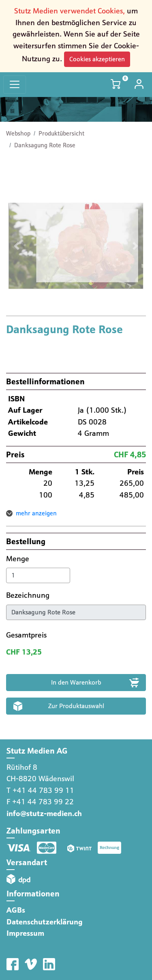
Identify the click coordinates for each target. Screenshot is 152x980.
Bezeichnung (29, 595)
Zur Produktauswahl (76, 706)
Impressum (25, 933)
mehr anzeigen (36, 513)
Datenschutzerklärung (45, 922)
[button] (17, 246)
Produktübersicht (61, 134)
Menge (19, 559)
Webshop (18, 134)
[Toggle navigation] (15, 85)
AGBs (16, 910)
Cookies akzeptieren (97, 59)
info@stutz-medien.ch (44, 813)
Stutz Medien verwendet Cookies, (70, 11)
